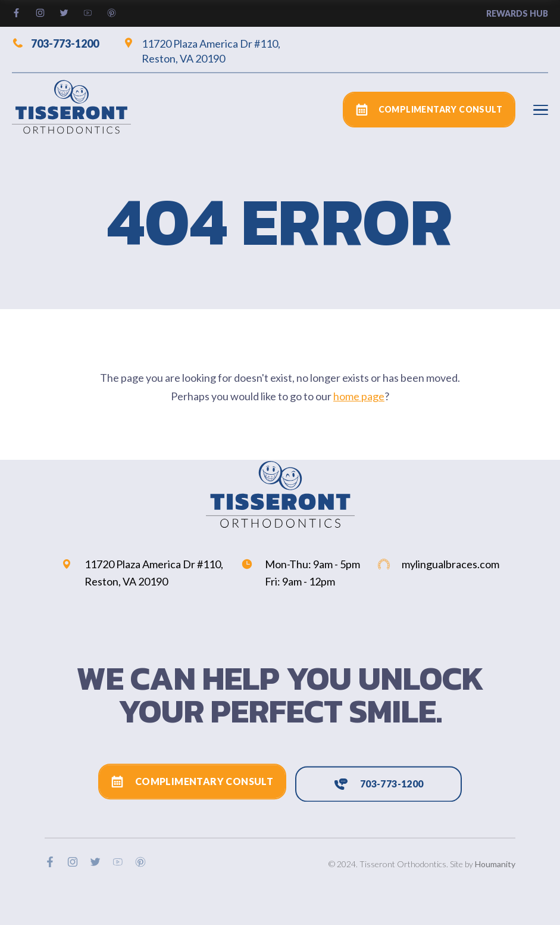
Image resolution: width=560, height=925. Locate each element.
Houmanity (495, 864)
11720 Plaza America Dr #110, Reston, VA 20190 (201, 51)
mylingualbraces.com (439, 564)
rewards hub (517, 13)
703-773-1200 (55, 43)
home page (359, 396)
